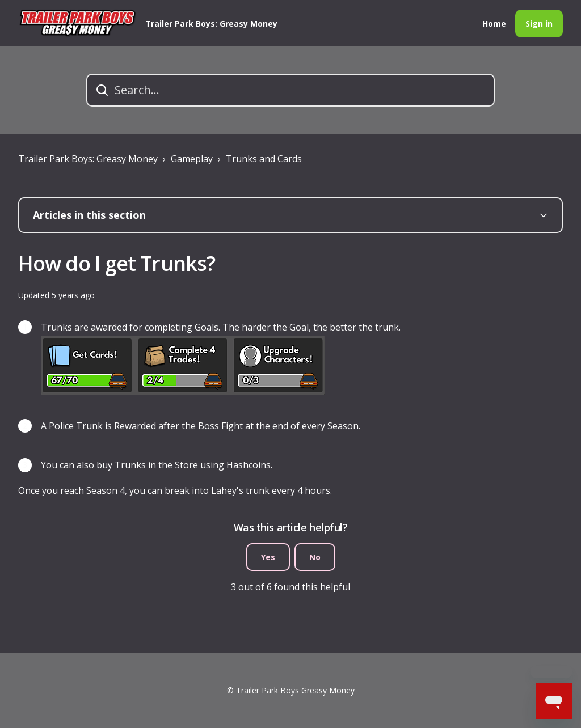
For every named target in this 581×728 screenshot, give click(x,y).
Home (494, 24)
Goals (207, 327)
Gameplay (192, 159)
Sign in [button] (539, 24)
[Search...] (290, 90)
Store (186, 465)
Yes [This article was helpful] (268, 557)
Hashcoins (249, 465)
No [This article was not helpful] (315, 557)
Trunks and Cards (264, 159)
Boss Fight (220, 426)
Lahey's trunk (240, 490)
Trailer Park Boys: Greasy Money (88, 159)
